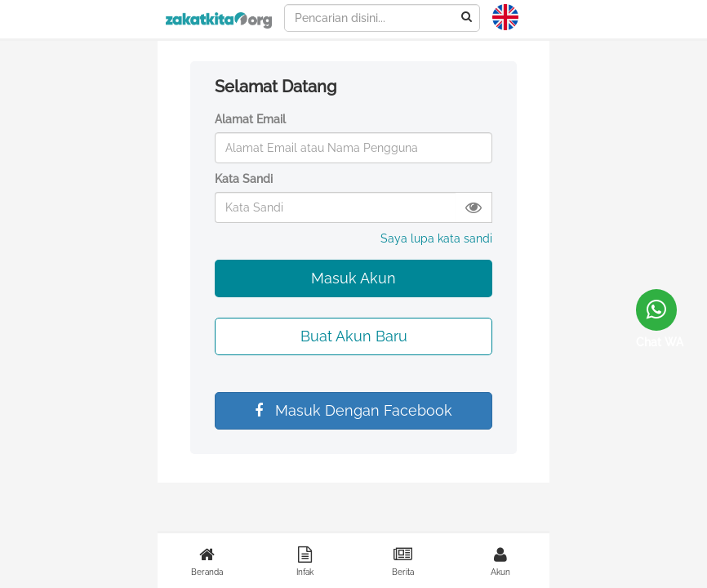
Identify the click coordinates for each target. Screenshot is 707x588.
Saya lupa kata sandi (436, 238)
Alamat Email (250, 119)
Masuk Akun (353, 278)
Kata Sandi (244, 179)
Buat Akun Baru (354, 336)
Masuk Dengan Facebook (353, 410)
